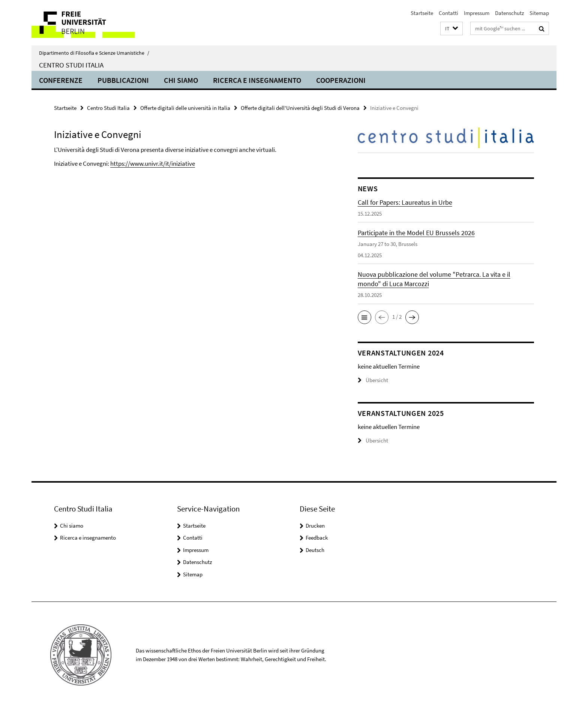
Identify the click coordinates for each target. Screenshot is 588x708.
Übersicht (373, 380)
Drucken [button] (315, 526)
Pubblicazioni (123, 80)
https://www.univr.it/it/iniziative (153, 163)
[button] (451, 29)
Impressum (477, 13)
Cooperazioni (341, 80)
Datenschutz (509, 13)
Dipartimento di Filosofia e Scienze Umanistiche (94, 53)
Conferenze (61, 80)
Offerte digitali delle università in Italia (185, 108)
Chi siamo (181, 80)
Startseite (422, 13)
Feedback (317, 538)
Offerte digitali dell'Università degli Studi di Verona (300, 108)
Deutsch (315, 550)
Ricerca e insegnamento (257, 80)
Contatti (448, 13)
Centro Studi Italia (71, 65)
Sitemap (539, 13)
